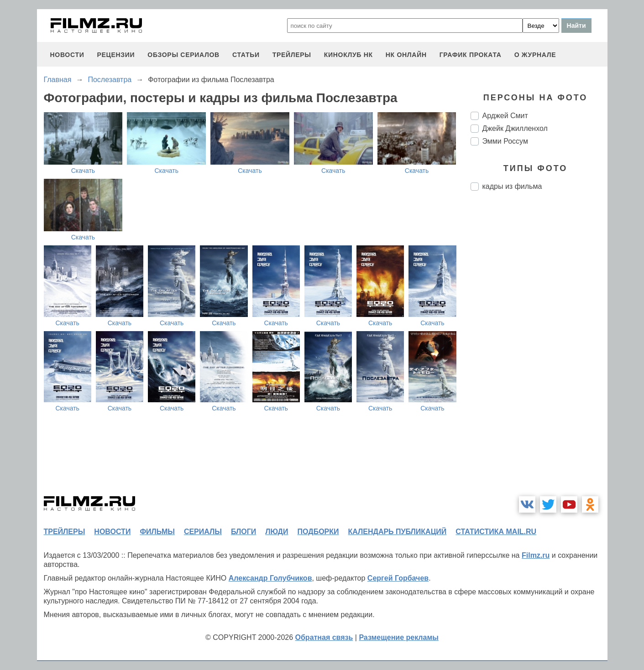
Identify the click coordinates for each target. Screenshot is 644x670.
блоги (243, 532)
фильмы (157, 532)
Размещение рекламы (399, 637)
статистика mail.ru (496, 532)
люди (277, 532)
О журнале (535, 55)
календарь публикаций (398, 532)
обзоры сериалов (183, 55)
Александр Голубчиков (270, 578)
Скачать (83, 171)
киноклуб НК (348, 55)
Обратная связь (324, 637)
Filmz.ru (536, 555)
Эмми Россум (505, 141)
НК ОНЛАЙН (406, 55)
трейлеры (292, 55)
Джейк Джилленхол (515, 128)
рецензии (116, 55)
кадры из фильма (512, 186)
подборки (318, 532)
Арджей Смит (505, 116)
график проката (471, 55)
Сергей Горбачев (398, 578)
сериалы (203, 532)
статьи (246, 55)
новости (67, 55)
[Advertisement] (539, 350)
